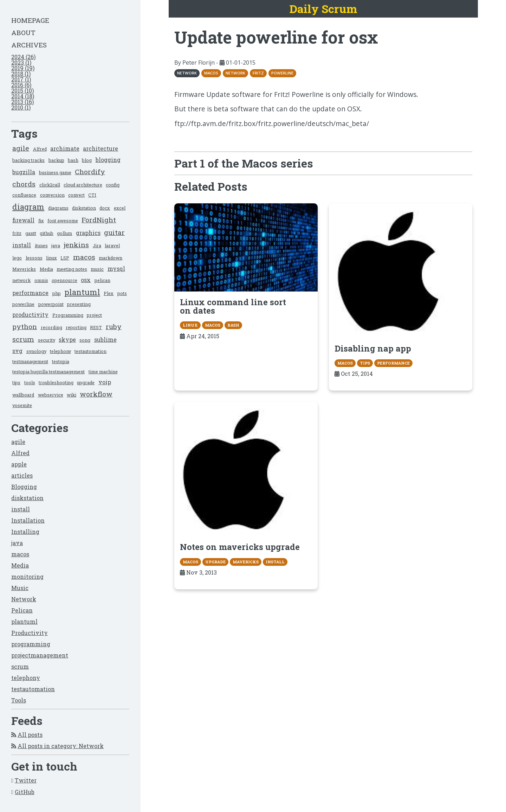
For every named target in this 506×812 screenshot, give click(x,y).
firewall (23, 220)
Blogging (24, 487)
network (21, 280)
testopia (61, 361)
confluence (24, 195)
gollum (64, 233)
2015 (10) (22, 90)
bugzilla (24, 172)
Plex (109, 293)
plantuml (82, 292)
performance (30, 293)
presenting (79, 304)
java (56, 245)
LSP (65, 258)
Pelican (22, 610)
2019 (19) (23, 68)
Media (46, 269)
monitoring (27, 577)
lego (17, 258)
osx (86, 280)
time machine (103, 372)
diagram (28, 207)
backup (56, 160)
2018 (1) (21, 74)
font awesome (63, 221)
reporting (76, 327)
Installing (25, 532)
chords (24, 184)
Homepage (30, 20)
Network (24, 599)
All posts (30, 735)
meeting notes (72, 269)
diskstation (84, 208)
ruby (114, 326)
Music (20, 588)
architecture (100, 148)
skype (67, 339)
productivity (30, 315)
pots (122, 293)
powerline (23, 304)
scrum (23, 339)
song (85, 340)
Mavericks (24, 269)
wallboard (23, 395)
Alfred (40, 149)
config (113, 185)
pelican (102, 280)
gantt (31, 233)
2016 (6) (21, 85)
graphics (88, 233)
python (25, 326)
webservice (51, 395)
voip (105, 382)
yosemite (22, 405)
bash (73, 160)
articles (22, 475)
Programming (68, 315)
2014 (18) (23, 96)
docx (105, 208)
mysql (116, 269)
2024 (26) (23, 57)
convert (76, 195)
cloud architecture (83, 185)
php (57, 293)
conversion (52, 195)
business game (55, 172)
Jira (97, 245)
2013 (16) (22, 102)
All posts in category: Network (61, 746)
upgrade (86, 382)
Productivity (30, 633)
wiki (72, 395)
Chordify (90, 172)
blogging (108, 160)
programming (31, 644)
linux (51, 258)
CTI (92, 195)
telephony (60, 351)
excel (120, 208)
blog (87, 160)
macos (84, 257)
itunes (41, 245)
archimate (65, 148)
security (47, 340)
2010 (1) (21, 107)
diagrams (58, 208)
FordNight (99, 220)
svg (17, 351)
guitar (114, 232)
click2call (50, 185)
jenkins (76, 245)
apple (19, 464)
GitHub (25, 792)
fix (41, 221)
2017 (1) (21, 79)
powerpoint (51, 304)
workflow (96, 394)
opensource (64, 280)
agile (21, 148)
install (22, 245)
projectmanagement (40, 655)
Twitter (26, 780)
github (47, 233)
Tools (19, 700)
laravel (112, 245)
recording (51, 327)
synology (36, 351)
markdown (111, 258)
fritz (17, 233)
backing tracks (28, 160)
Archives (29, 45)
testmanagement (30, 361)
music (97, 269)
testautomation (90, 351)
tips (16, 382)
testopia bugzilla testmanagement (48, 372)
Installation (28, 520)
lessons (34, 258)
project (94, 315)
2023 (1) (21, 62)
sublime (105, 339)
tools (30, 382)
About (23, 32)
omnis (41, 280)
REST (96, 327)
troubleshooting (56, 382)
